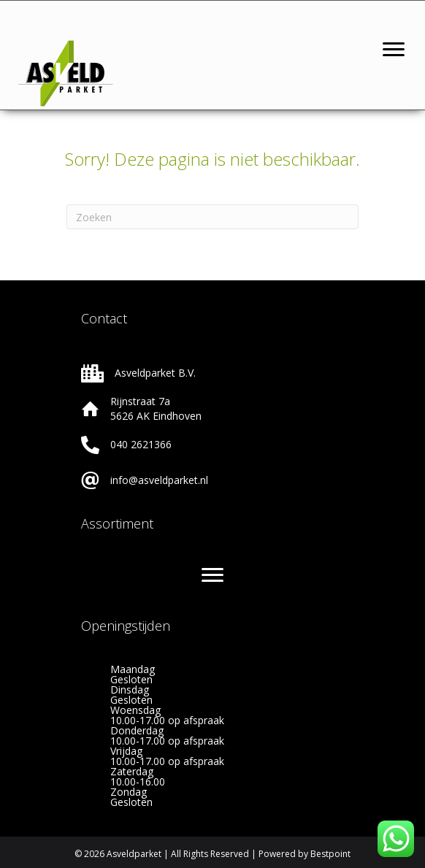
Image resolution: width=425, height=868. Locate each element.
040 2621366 (141, 444)
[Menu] (394, 50)
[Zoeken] (212, 217)
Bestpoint (330, 854)
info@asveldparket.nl (159, 480)
